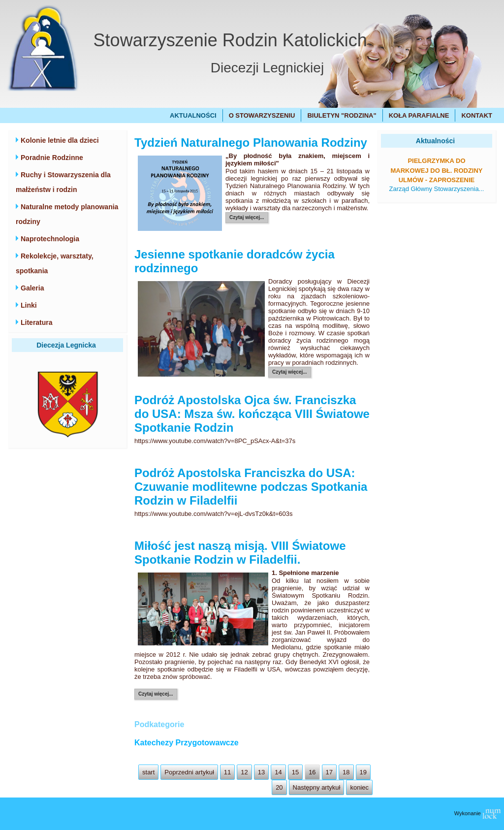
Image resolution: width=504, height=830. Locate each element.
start (148, 772)
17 (329, 772)
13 (261, 772)
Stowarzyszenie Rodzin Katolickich (230, 40)
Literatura (37, 322)
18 (346, 772)
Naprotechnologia (50, 239)
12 (244, 772)
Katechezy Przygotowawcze (187, 743)
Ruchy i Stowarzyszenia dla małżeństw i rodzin (63, 182)
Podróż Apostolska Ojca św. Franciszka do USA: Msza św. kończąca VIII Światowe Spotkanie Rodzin (252, 414)
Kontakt (477, 115)
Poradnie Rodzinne (52, 158)
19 (363, 772)
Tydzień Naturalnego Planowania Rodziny (251, 143)
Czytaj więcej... (247, 217)
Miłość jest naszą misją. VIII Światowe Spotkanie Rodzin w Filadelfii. (240, 553)
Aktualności (193, 115)
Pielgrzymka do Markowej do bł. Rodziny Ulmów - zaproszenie (436, 170)
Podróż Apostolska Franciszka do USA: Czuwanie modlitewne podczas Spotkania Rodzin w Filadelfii (251, 487)
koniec (359, 787)
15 (295, 772)
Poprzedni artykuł (189, 772)
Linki (29, 305)
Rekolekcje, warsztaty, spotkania (55, 263)
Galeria (32, 288)
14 (278, 772)
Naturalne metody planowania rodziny (67, 214)
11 (227, 772)
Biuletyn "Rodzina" (342, 115)
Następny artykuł (317, 787)
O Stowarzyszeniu (262, 115)
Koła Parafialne (419, 115)
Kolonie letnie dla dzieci (60, 140)
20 (279, 787)
